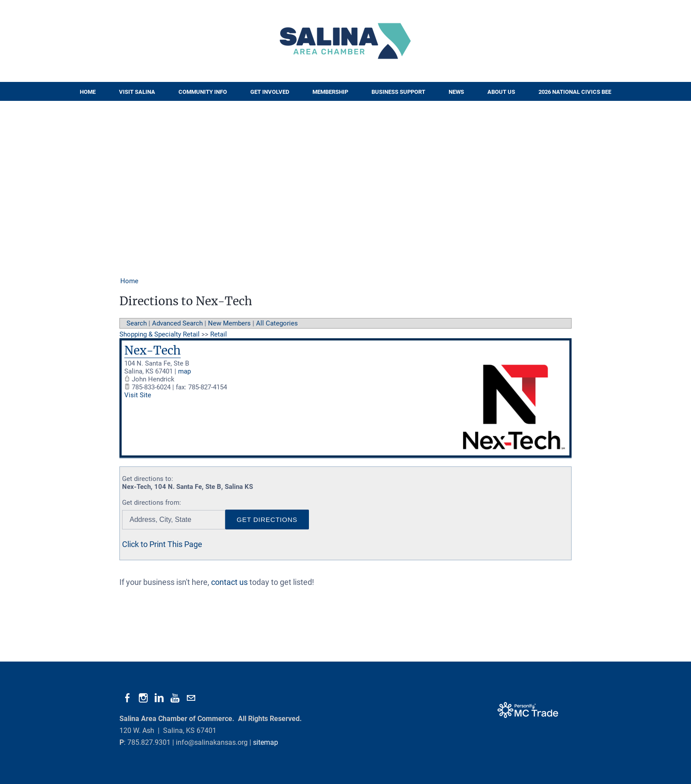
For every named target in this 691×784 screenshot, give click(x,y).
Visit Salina (137, 92)
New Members (229, 323)
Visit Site (138, 395)
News (456, 92)
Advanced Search (177, 323)
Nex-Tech (152, 350)
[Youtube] (175, 698)
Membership (330, 92)
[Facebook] (127, 698)
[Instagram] (143, 698)
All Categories (277, 323)
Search (137, 323)
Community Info (203, 92)
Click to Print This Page (162, 544)
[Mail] (191, 698)
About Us (501, 92)
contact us (229, 582)
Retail (219, 334)
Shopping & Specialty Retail (160, 334)
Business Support (398, 92)
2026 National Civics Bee (575, 92)
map (184, 371)
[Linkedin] (159, 698)
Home (88, 92)
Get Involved (270, 92)
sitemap (266, 742)
